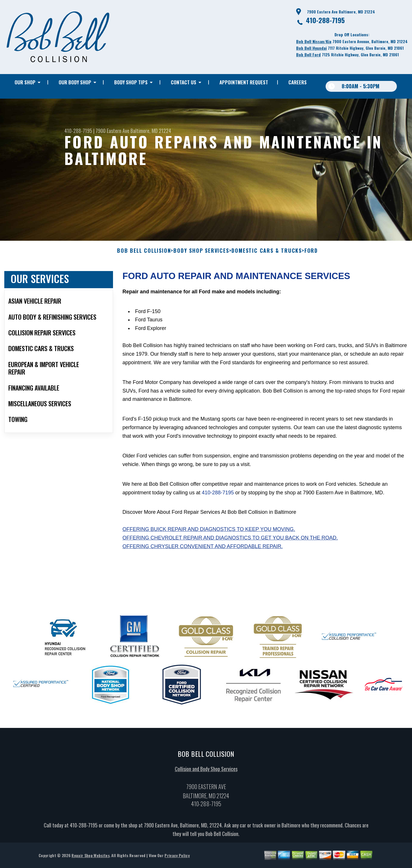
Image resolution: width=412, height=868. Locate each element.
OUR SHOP (25, 82)
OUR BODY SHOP (75, 82)
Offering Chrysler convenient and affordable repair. (203, 550)
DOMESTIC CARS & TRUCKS (267, 254)
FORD (311, 254)
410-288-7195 (325, 20)
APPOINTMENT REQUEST (244, 82)
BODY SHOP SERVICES (201, 254)
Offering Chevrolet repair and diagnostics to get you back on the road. (230, 541)
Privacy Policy (177, 859)
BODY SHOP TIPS (131, 82)
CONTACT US (184, 82)
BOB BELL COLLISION (144, 254)
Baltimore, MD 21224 (151, 131)
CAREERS (298, 82)
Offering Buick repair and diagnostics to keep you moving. (209, 533)
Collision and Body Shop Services (206, 772)
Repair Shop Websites (90, 859)
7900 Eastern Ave (112, 131)
